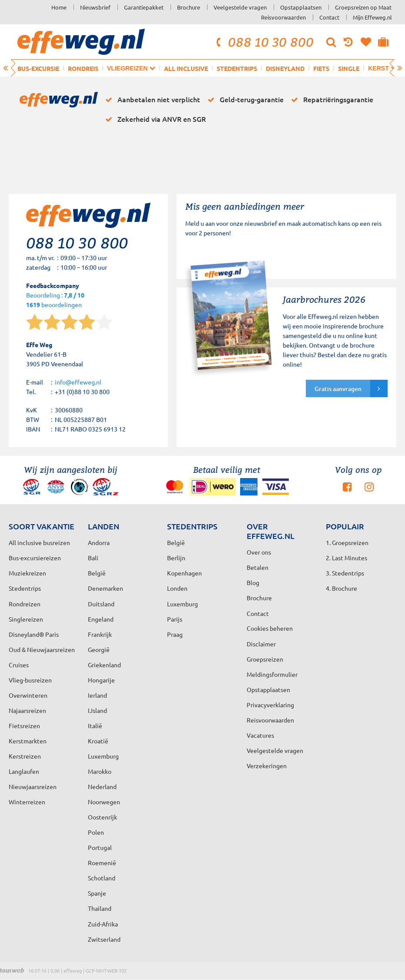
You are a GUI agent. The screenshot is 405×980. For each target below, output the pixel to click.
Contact (329, 17)
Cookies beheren (270, 628)
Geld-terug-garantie (244, 100)
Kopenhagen (184, 573)
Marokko (100, 771)
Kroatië (98, 741)
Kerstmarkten (28, 741)
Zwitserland (104, 939)
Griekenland (104, 665)
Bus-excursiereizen (35, 558)
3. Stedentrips (345, 573)
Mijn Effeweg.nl (372, 17)
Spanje (97, 893)
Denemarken (105, 588)
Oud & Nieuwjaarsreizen (42, 649)
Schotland (102, 878)
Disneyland (285, 68)
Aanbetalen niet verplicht (151, 100)
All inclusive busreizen (39, 542)
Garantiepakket (144, 7)
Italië (95, 726)
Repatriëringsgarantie (331, 100)
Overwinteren (28, 695)
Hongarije (101, 680)
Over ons (259, 552)
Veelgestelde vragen (240, 7)
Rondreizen (25, 604)
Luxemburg (103, 756)
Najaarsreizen (27, 710)
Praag (175, 634)
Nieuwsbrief (95, 7)
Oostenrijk (102, 817)
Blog (253, 582)
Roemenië (102, 863)
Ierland (97, 695)
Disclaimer (261, 644)
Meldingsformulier (272, 674)
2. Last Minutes (346, 558)
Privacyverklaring (270, 705)
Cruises (19, 665)
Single (349, 68)
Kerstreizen (25, 756)
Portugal (100, 847)
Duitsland (101, 604)
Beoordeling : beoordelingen (55, 300)
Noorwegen (104, 802)
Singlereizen (26, 619)
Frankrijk (100, 634)
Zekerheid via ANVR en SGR (154, 119)
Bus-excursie (38, 68)
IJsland (97, 710)
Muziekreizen (27, 573)
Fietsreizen (24, 726)
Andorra (99, 542)
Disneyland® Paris (34, 634)
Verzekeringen (267, 766)
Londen (177, 588)
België (97, 573)
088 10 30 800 (264, 42)
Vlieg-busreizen (30, 680)
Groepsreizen (265, 659)
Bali (93, 558)
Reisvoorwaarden (283, 17)
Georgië (99, 649)
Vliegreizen (131, 68)
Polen (96, 832)
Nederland (102, 786)
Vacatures (260, 735)
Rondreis (83, 68)
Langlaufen (24, 771)
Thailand (100, 908)
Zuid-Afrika (103, 924)
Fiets (321, 68)
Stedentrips (237, 68)
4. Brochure (341, 588)
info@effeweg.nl (78, 382)
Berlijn (176, 558)
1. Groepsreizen (347, 542)
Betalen (258, 567)
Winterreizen (27, 802)
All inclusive (186, 68)
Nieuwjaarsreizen (33, 786)
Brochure (189, 7)
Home (59, 7)
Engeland (101, 619)
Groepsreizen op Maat (363, 7)
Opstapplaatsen (301, 7)
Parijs (175, 619)
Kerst (382, 68)
